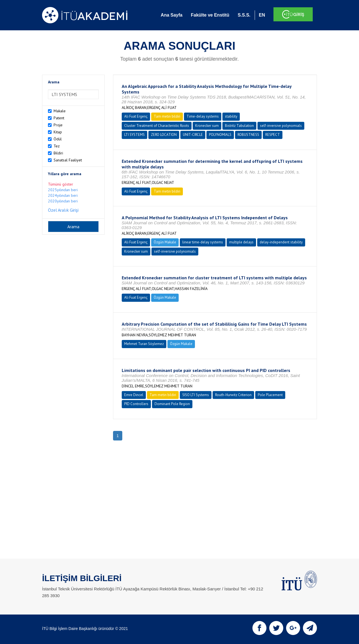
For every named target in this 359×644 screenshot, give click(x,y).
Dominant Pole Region (172, 404)
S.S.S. (244, 15)
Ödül (58, 139)
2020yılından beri (63, 201)
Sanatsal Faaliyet (68, 160)
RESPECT (273, 135)
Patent (59, 118)
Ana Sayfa (172, 15)
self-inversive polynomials (281, 126)
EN (262, 15)
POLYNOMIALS (220, 135)
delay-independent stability (281, 242)
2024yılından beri (63, 195)
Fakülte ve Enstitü (210, 15)
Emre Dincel (134, 395)
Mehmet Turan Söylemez (144, 344)
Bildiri (58, 153)
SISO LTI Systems (196, 395)
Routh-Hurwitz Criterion (233, 395)
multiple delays (241, 242)
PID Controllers (136, 404)
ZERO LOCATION (164, 135)
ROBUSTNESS (248, 135)
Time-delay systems (203, 116)
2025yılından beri (63, 190)
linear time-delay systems (203, 242)
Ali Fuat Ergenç (136, 116)
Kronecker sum (207, 126)
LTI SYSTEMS (134, 135)
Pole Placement (270, 395)
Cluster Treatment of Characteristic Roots (157, 126)
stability (231, 116)
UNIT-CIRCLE (193, 135)
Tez (57, 146)
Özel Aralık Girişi (63, 210)
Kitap (58, 132)
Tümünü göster (61, 184)
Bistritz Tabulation (239, 126)
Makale (60, 111)
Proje (58, 125)
